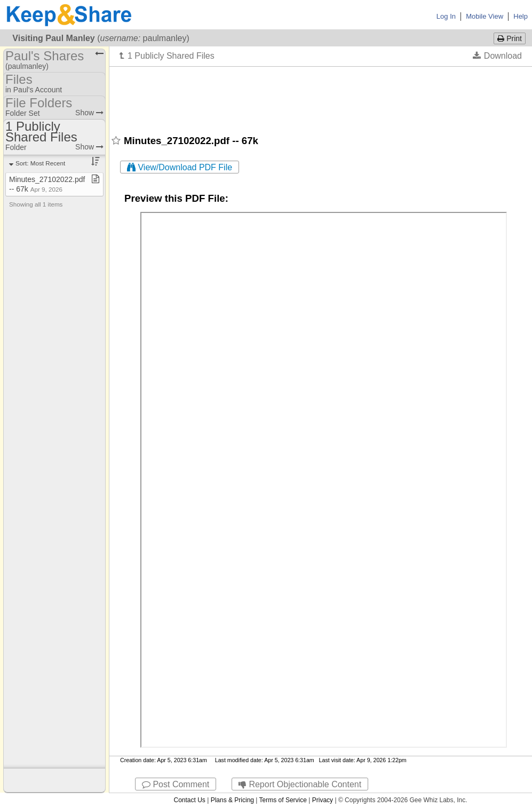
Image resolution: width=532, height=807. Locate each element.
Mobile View (485, 16)
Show (89, 113)
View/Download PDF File (180, 167)
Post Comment (176, 784)
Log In (446, 16)
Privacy (323, 800)
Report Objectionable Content (300, 784)
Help (521, 16)
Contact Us (189, 800)
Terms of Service (283, 800)
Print (510, 38)
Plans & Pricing (232, 800)
